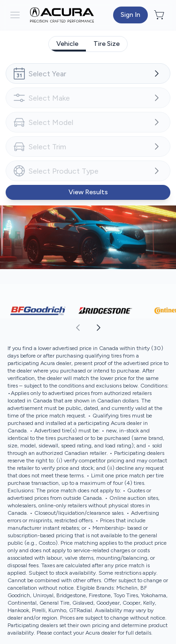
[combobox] (88, 73)
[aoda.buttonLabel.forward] (132, 328)
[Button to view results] (88, 192)
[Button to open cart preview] (160, 15)
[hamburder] (15, 15)
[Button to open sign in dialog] (130, 15)
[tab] (67, 44)
